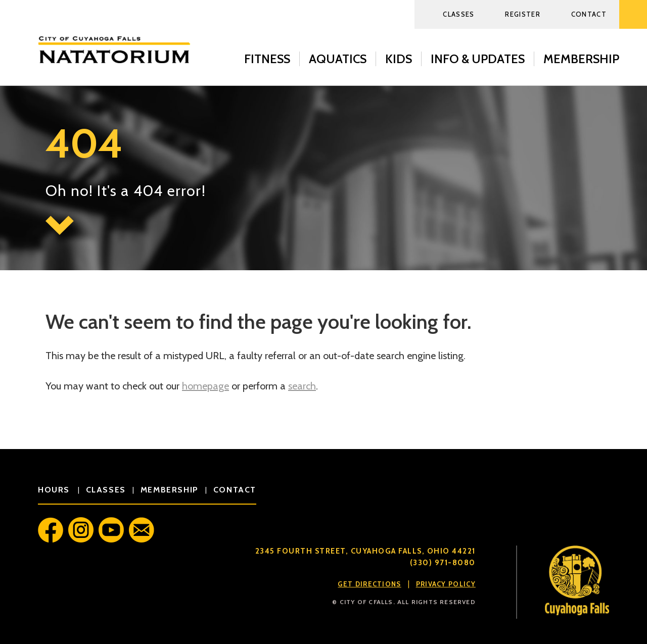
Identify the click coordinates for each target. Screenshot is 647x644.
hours (55, 490)
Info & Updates (478, 59)
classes (106, 490)
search (302, 386)
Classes (458, 14)
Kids (399, 59)
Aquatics (338, 59)
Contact (589, 14)
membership (170, 490)
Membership (581, 59)
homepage (205, 386)
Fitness (267, 59)
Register (522, 14)
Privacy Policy (446, 584)
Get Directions (369, 584)
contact (235, 490)
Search (633, 14)
